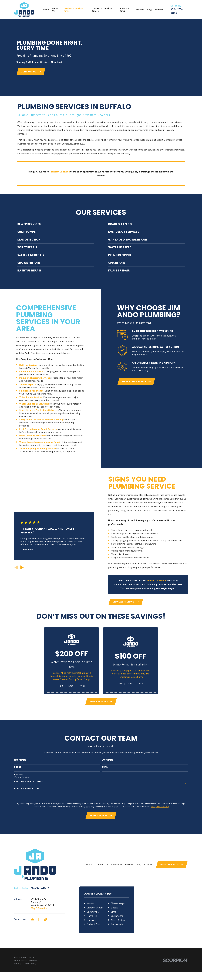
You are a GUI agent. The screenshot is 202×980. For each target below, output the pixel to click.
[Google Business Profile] (33, 919)
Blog (139, 864)
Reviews (129, 864)
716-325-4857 (177, 11)
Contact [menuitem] (159, 10)
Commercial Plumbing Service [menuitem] (102, 10)
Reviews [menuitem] (140, 10)
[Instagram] (45, 919)
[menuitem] (18, 963)
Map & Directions (40, 908)
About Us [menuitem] (55, 10)
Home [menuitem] (46, 10)
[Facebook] (39, 919)
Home (89, 864)
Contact (148, 864)
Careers (100, 864)
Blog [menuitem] (149, 10)
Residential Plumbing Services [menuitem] (73, 10)
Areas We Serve (114, 864)
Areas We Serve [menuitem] (124, 10)
